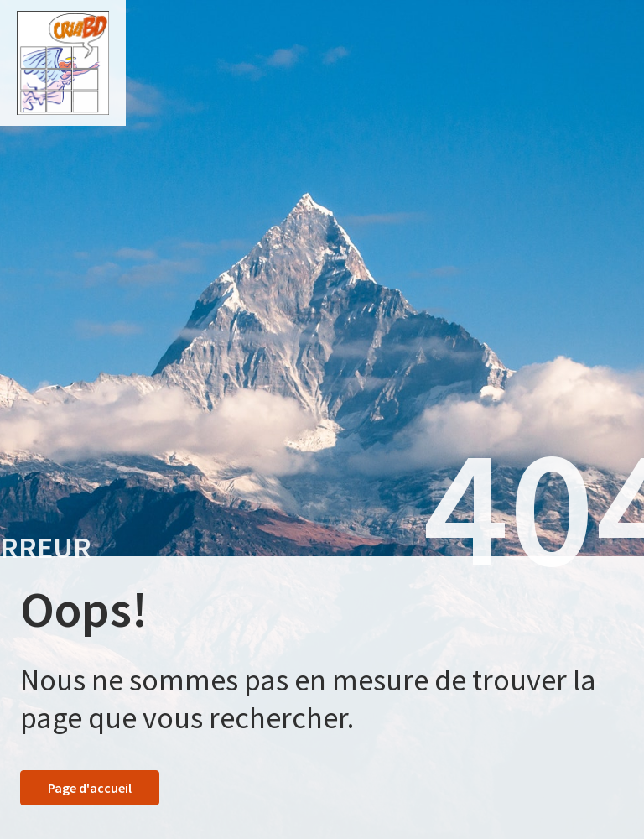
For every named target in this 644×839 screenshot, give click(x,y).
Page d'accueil (90, 788)
